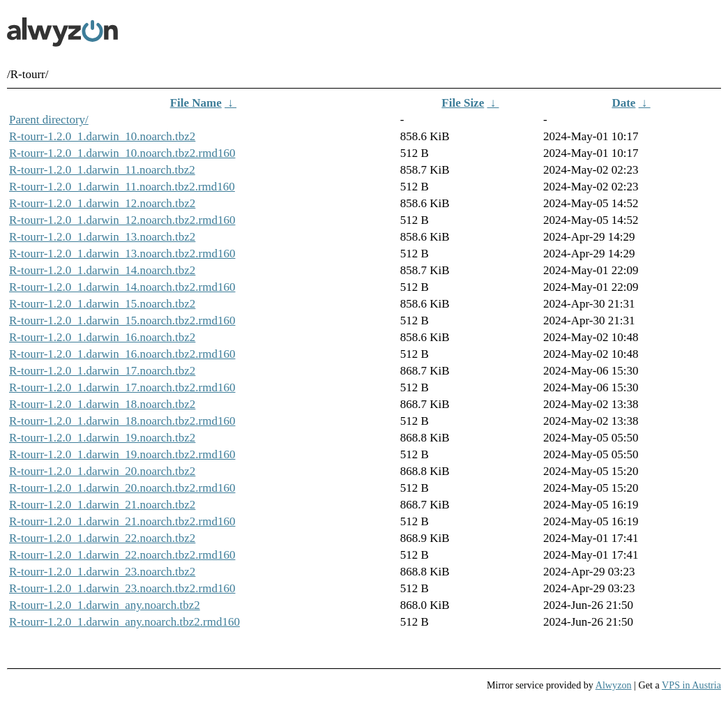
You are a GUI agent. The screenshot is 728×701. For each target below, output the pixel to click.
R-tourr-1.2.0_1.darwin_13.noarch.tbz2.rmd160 (122, 254)
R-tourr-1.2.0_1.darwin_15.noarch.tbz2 (102, 304)
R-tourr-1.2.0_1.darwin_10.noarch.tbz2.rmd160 (122, 153)
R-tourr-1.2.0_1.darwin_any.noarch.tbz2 (105, 605)
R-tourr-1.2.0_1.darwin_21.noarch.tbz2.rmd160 (122, 521)
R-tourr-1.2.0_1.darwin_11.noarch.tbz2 (102, 170)
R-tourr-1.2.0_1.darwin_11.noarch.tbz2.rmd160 (122, 187)
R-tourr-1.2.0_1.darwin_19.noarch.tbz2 (102, 438)
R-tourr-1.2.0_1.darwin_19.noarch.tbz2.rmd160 (122, 454)
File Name (196, 103)
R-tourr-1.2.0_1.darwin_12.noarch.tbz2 (102, 203)
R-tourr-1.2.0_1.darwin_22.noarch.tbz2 (102, 538)
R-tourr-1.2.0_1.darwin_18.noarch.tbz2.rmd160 (122, 421)
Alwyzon (614, 685)
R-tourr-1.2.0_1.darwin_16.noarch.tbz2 (102, 337)
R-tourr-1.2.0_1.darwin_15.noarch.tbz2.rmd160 (122, 321)
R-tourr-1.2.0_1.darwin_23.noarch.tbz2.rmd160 (122, 588)
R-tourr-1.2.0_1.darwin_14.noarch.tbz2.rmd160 (122, 287)
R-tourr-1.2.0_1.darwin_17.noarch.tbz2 (102, 371)
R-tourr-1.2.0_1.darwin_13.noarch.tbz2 (102, 237)
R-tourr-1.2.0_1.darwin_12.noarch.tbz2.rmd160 (122, 220)
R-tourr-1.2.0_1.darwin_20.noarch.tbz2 (102, 471)
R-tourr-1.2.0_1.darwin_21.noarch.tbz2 (102, 505)
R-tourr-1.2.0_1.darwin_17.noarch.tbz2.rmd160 (122, 387)
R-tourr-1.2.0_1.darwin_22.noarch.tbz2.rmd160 (122, 555)
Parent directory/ (49, 120)
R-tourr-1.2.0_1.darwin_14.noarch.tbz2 (102, 270)
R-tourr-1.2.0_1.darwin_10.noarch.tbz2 (102, 136)
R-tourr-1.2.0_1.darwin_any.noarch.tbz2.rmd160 (124, 622)
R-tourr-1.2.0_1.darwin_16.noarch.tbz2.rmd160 (122, 354)
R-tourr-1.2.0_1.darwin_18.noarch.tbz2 (102, 404)
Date (623, 103)
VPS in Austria (691, 685)
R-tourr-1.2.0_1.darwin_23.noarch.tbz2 (102, 572)
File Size (463, 103)
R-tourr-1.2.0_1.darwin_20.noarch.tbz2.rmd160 (122, 488)
